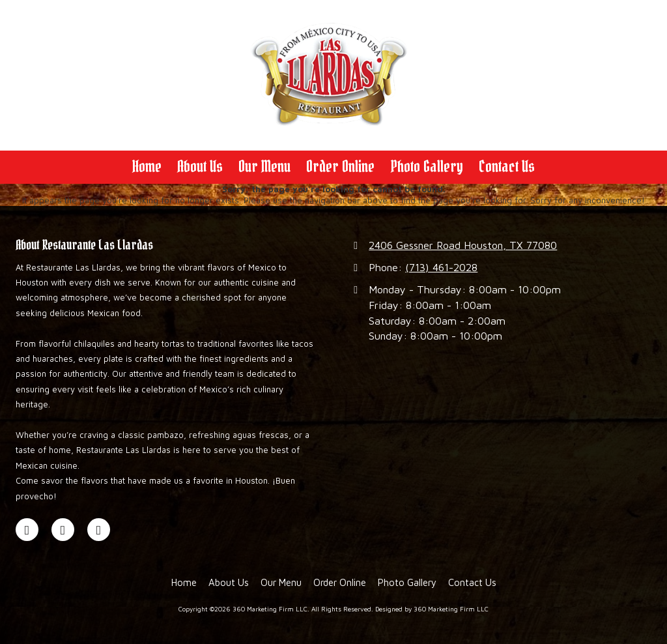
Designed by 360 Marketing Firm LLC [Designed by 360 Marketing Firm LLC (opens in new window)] (432, 609)
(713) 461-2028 (441, 267)
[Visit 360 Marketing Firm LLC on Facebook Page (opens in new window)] (27, 530)
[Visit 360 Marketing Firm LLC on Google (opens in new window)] (63, 530)
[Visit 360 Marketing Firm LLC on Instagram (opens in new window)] (99, 530)
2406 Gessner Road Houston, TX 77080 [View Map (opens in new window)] (463, 245)
